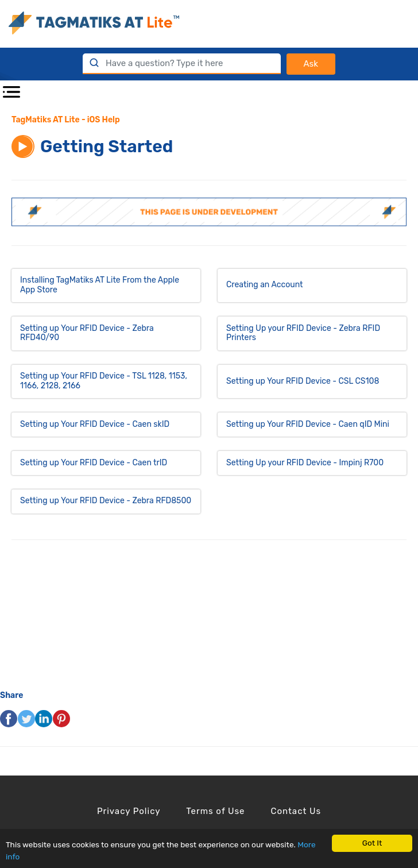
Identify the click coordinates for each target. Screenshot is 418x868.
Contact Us (296, 811)
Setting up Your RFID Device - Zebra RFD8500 (106, 501)
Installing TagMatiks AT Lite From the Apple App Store (100, 285)
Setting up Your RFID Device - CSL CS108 (303, 381)
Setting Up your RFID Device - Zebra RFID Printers (303, 333)
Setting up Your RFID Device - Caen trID (94, 463)
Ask (311, 64)
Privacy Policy (129, 811)
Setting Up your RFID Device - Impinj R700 (305, 463)
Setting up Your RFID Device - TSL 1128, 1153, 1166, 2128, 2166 (104, 381)
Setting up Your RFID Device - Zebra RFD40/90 (87, 333)
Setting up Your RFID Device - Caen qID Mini (308, 424)
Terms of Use (215, 811)
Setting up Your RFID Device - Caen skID (95, 424)
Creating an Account (264, 285)
